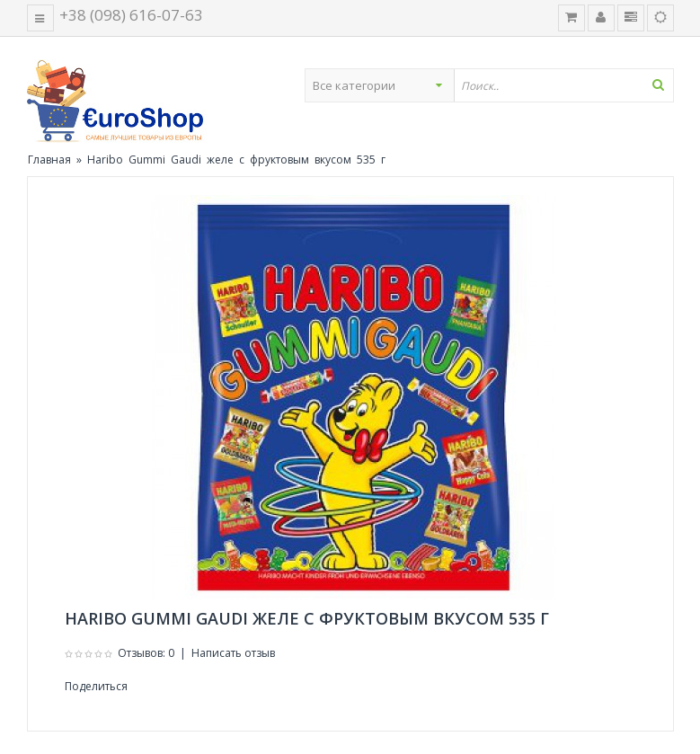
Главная (49, 160)
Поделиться (96, 686)
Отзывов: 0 (146, 653)
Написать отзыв (233, 653)
